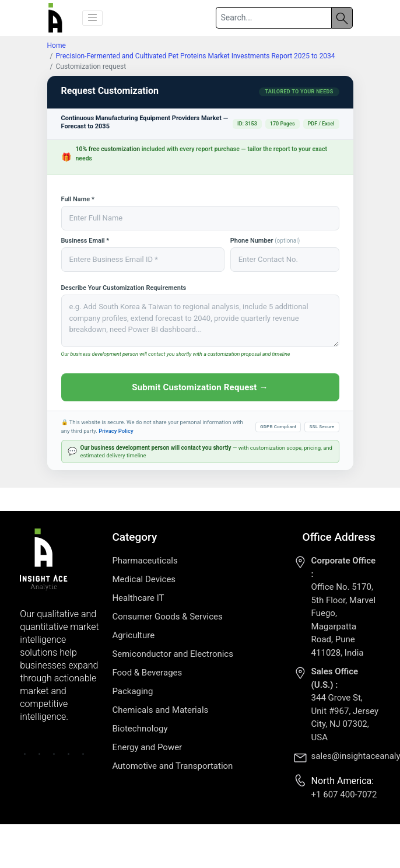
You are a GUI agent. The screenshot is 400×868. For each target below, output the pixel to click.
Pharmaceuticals (145, 561)
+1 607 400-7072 (344, 794)
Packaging (132, 691)
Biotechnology (140, 729)
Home (57, 45)
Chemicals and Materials (160, 710)
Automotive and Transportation (172, 766)
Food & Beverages (147, 673)
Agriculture (133, 635)
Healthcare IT (138, 598)
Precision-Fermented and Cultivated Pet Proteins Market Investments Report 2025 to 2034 (195, 56)
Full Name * (78, 199)
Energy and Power (147, 747)
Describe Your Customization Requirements (124, 288)
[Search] (273, 18)
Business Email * (85, 241)
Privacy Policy (116, 431)
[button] (93, 18)
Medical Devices (144, 579)
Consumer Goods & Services (167, 617)
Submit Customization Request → (200, 387)
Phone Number (265, 241)
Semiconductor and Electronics (173, 654)
